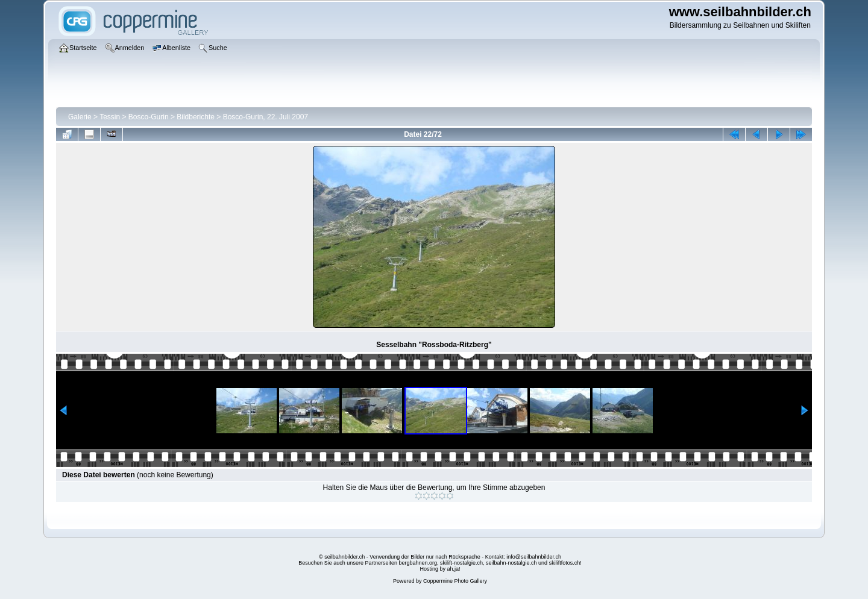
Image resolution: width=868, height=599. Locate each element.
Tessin (110, 117)
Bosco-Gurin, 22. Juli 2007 (266, 117)
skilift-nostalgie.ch (461, 563)
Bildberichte (196, 117)
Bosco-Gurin (149, 117)
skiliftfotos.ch (565, 563)
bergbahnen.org (418, 563)
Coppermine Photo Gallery (455, 581)
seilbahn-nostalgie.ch (511, 563)
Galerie (80, 117)
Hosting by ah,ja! (440, 569)
